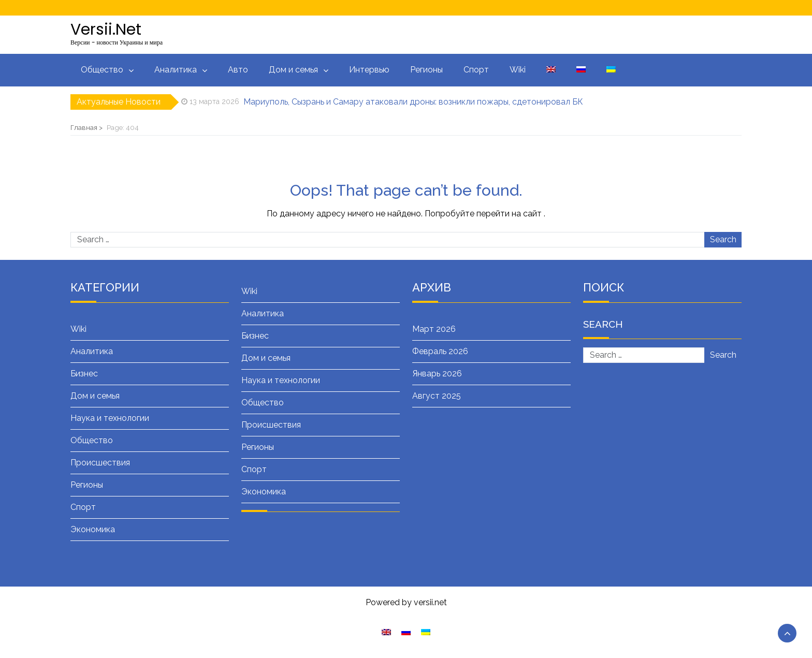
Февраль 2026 (440, 351)
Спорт (476, 70)
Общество (102, 70)
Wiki (518, 70)
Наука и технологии (110, 418)
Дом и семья (293, 70)
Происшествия (100, 463)
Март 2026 (434, 329)
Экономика (93, 529)
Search (723, 239)
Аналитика (176, 70)
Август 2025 (437, 396)
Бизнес (84, 374)
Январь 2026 (437, 374)
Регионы (426, 70)
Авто (238, 70)
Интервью (369, 70)
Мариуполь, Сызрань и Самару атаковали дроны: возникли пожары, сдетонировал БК (413, 102)
